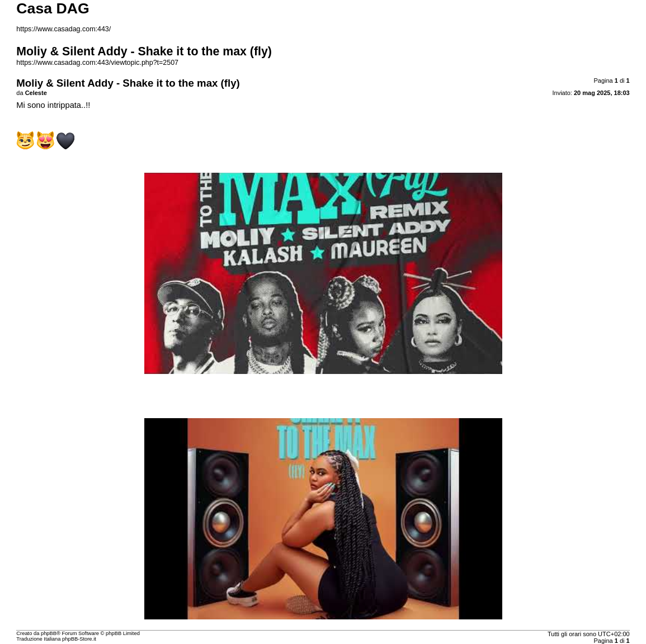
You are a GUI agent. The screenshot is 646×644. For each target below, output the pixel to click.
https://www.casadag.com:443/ (63, 29)
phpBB (49, 633)
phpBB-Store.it (79, 639)
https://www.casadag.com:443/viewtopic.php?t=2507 (97, 63)
